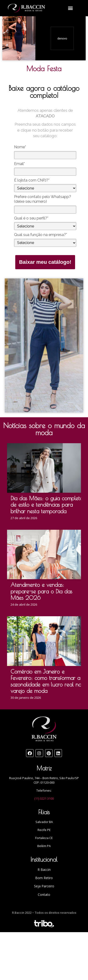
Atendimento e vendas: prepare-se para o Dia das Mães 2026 (41, 591)
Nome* (20, 147)
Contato (44, 895)
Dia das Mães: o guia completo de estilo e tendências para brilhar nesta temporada (47, 505)
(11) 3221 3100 (44, 798)
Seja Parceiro (44, 886)
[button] (71, 8)
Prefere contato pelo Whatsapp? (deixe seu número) (43, 199)
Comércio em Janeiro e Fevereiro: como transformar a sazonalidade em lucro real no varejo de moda (46, 681)
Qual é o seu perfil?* (31, 218)
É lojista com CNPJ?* (32, 180)
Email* (19, 164)
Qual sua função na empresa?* (41, 235)
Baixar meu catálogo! (45, 262)
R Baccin (44, 870)
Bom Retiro (44, 878)
